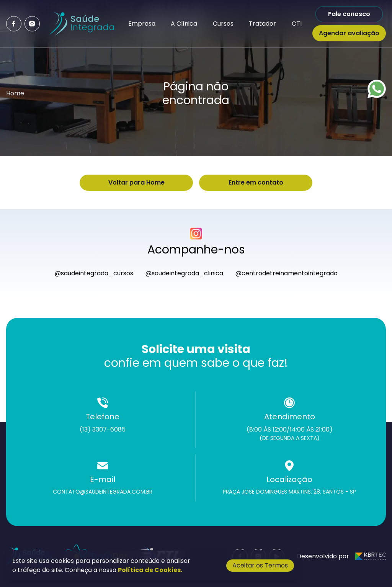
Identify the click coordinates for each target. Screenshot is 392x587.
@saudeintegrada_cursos (94, 273)
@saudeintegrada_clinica (184, 273)
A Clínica (184, 24)
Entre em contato (256, 182)
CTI (297, 24)
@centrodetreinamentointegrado (287, 273)
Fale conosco (349, 14)
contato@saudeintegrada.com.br (103, 492)
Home (15, 93)
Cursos (223, 24)
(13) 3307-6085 (103, 429)
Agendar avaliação (349, 33)
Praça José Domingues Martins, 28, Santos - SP (289, 492)
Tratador (262, 24)
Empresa (142, 24)
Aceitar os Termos (260, 565)
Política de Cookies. (150, 570)
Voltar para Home (136, 182)
